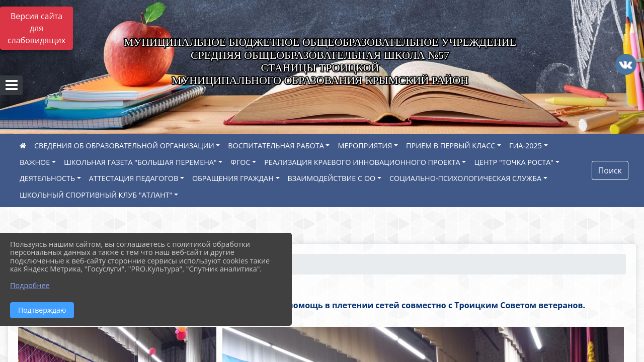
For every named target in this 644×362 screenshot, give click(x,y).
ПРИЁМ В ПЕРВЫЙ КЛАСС (451, 146)
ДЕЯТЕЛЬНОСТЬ (47, 178)
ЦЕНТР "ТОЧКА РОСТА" (514, 162)
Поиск (610, 170)
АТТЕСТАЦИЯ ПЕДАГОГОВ (134, 178)
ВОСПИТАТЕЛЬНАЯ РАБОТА (276, 146)
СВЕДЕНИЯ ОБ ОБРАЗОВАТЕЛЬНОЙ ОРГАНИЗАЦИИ (124, 146)
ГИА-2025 (526, 146)
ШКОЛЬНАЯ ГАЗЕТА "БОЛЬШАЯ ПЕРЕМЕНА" (140, 162)
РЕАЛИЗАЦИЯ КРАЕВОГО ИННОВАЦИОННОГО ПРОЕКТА (362, 162)
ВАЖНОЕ (35, 162)
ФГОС (240, 162)
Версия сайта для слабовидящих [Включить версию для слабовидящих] (36, 28)
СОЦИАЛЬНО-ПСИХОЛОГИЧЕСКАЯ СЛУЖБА (465, 178)
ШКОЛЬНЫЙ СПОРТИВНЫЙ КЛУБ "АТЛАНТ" (96, 195)
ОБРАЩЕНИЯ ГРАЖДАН (233, 178)
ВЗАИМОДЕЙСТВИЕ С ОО (332, 178)
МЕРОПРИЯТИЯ (365, 146)
